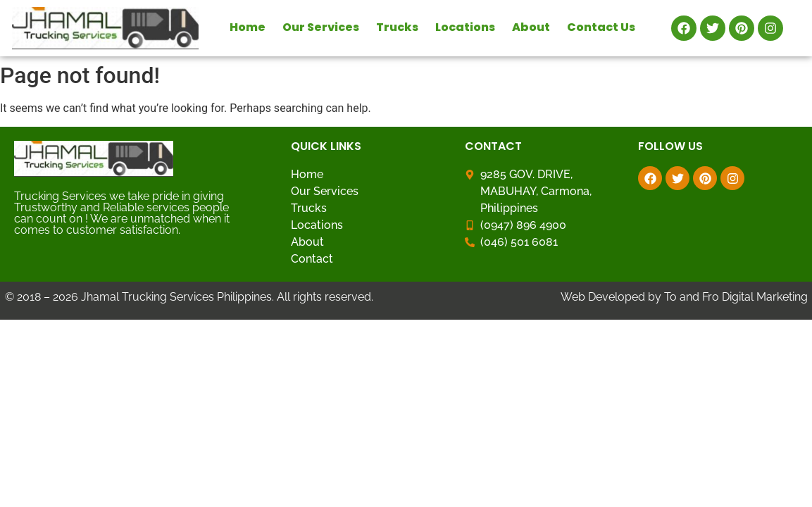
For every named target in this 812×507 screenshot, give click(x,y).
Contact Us (601, 27)
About (531, 27)
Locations (465, 27)
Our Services (321, 27)
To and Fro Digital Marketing (736, 297)
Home (248, 27)
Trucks (397, 27)
